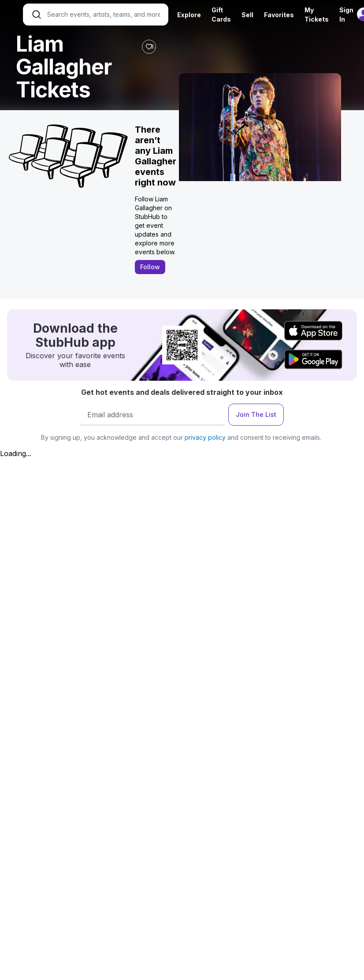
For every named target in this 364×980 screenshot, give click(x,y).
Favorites (279, 15)
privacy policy (205, 437)
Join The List (256, 414)
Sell (247, 15)
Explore (189, 15)
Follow (150, 267)
